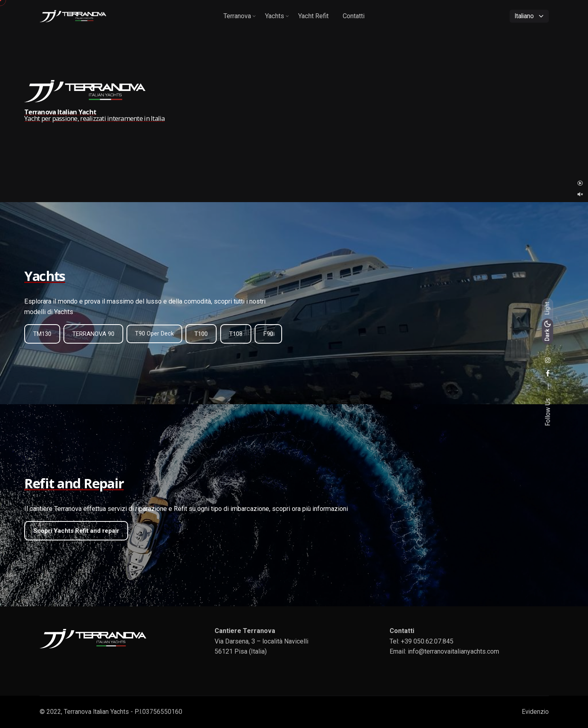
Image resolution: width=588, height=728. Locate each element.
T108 (236, 334)
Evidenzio (535, 712)
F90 (268, 334)
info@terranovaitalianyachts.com (453, 651)
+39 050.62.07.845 (427, 641)
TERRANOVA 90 (93, 334)
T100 (201, 334)
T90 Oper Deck (154, 333)
